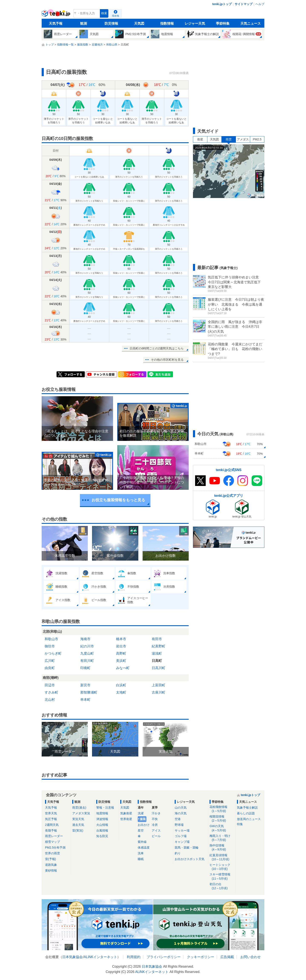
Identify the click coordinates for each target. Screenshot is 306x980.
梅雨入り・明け (222, 838)
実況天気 (78, 819)
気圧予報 (51, 819)
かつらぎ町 (53, 653)
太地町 (121, 692)
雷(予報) (50, 859)
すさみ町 (51, 692)
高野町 (121, 653)
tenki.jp (56, 14)
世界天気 (51, 813)
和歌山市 (51, 639)
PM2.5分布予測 (55, 848)
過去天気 (78, 825)
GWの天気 (222, 828)
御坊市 (50, 646)
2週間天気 (52, 825)
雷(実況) (78, 830)
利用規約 (134, 957)
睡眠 (141, 859)
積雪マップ (52, 842)
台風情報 (102, 830)
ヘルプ (260, 4)
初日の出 (222, 886)
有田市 (157, 639)
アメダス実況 (81, 813)
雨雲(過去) (79, 808)
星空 (141, 830)
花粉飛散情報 (222, 809)
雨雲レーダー (54, 836)
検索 (104, 13)
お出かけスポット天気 (190, 859)
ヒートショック (222, 867)
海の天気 (181, 813)
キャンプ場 (182, 842)
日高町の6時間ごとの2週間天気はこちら (157, 348)
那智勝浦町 (89, 692)
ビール (156, 836)
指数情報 (167, 24)
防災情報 (111, 24)
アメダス (243, 139)
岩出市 (121, 646)
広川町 (50, 661)
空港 (178, 819)
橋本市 (121, 639)
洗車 (141, 853)
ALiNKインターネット (100, 957)
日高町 (157, 661)
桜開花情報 (222, 819)
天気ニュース (251, 24)
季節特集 (223, 24)
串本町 (85, 700)
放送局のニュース (249, 819)
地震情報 (102, 813)
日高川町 (159, 668)
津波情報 (102, 819)
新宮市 (85, 685)
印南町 (85, 668)
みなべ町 (123, 668)
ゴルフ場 (181, 836)
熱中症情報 (222, 848)
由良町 (50, 668)
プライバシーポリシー (164, 957)
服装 (143, 819)
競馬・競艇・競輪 (187, 848)
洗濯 (141, 813)
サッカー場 (182, 830)
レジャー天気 (195, 24)
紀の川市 (87, 646)
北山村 (50, 700)
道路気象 (51, 865)
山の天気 (181, 808)
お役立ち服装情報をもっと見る (118, 500)
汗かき (156, 813)
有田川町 (87, 661)
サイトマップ (244, 4)
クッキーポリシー (201, 957)
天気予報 (56, 24)
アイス (156, 830)
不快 (155, 819)
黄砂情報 (51, 870)
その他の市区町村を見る (167, 360)
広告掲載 (227, 957)
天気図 (139, 24)
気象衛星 (126, 813)
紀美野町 (159, 646)
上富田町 (159, 685)
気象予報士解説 (247, 808)
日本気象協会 (72, 957)
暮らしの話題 (246, 813)
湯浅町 (157, 653)
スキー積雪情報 (222, 877)
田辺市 (50, 685)
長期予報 (51, 830)
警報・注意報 (105, 808)
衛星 (200, 139)
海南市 (85, 639)
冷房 (155, 825)
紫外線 (142, 842)
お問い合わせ (251, 957)
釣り (178, 853)
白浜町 (121, 685)
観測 (84, 24)
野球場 (179, 825)
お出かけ (144, 825)
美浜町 (121, 661)
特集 (240, 824)
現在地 (115, 16)
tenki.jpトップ (222, 4)
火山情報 (102, 825)
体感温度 (144, 848)
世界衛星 (126, 819)
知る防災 (102, 836)
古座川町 (159, 692)
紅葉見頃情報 (222, 857)
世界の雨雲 (52, 853)
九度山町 (87, 653)
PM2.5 (257, 139)
